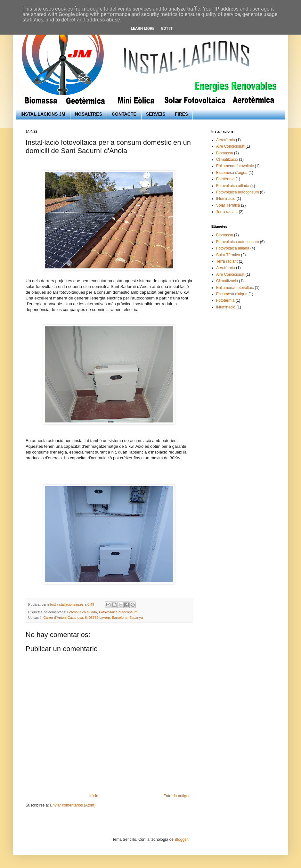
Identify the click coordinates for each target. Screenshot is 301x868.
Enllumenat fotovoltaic (235, 166)
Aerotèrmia (226, 140)
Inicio (94, 796)
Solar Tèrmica (228, 205)
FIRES (181, 114)
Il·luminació (226, 199)
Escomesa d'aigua (232, 173)
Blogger (181, 839)
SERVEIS (156, 114)
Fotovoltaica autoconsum (118, 612)
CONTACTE (124, 114)
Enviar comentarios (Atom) (73, 805)
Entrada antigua (177, 796)
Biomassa (225, 153)
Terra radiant (227, 212)
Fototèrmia (225, 179)
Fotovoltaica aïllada (82, 612)
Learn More (143, 29)
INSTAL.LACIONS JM (43, 114)
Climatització (227, 160)
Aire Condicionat (230, 146)
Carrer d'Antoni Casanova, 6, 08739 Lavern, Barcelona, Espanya (93, 618)
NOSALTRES (89, 114)
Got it (167, 29)
